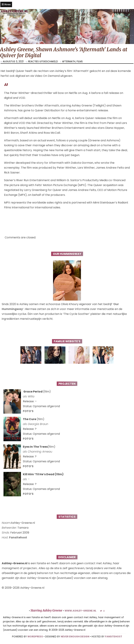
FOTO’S (28, 411)
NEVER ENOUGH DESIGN (75, 637)
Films (80, 62)
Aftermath (69, 62)
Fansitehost (18, 537)
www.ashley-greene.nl (80, 611)
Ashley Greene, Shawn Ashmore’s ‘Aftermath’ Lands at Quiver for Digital (64, 52)
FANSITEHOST (114, 637)
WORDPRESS (35, 637)
